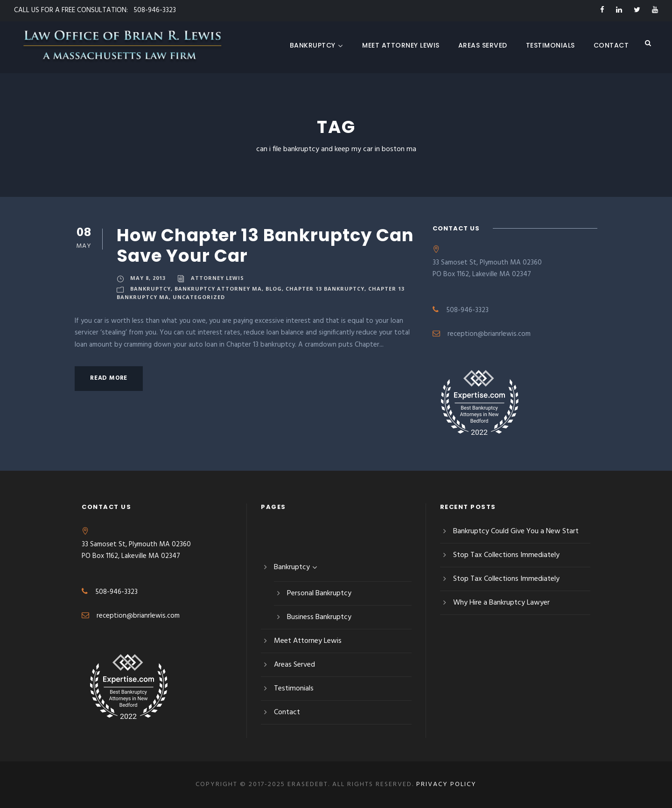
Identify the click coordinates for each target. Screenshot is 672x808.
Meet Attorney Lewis (401, 45)
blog (274, 289)
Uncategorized (199, 297)
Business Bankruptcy (319, 617)
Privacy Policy (446, 784)
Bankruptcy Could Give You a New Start (516, 531)
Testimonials (550, 45)
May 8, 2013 (148, 278)
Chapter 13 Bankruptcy (325, 289)
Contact (611, 45)
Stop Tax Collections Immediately (506, 555)
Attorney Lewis (217, 278)
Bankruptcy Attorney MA (218, 289)
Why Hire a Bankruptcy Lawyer (501, 603)
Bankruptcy (317, 45)
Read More (109, 378)
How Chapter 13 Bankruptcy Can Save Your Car (265, 245)
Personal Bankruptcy (319, 593)
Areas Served (483, 45)
